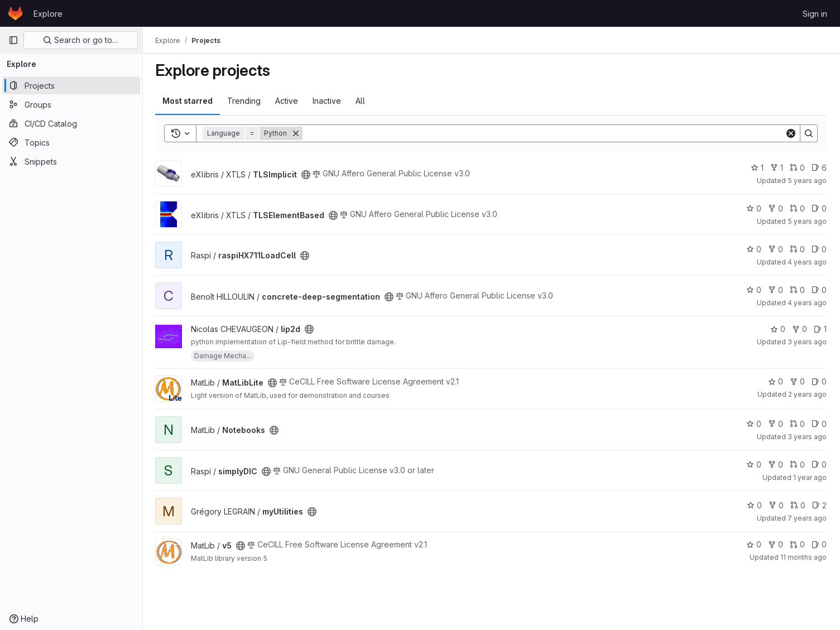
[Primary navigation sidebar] (13, 40)
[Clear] (791, 133)
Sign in (815, 14)
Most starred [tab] (189, 101)
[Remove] (297, 133)
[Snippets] (71, 161)
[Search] (544, 133)
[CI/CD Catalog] (71, 123)
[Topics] (71, 142)
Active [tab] (288, 101)
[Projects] (71, 85)
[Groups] (71, 104)
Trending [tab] (245, 101)
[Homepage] (15, 13)
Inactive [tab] (328, 101)
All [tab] (361, 101)
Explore (48, 14)
